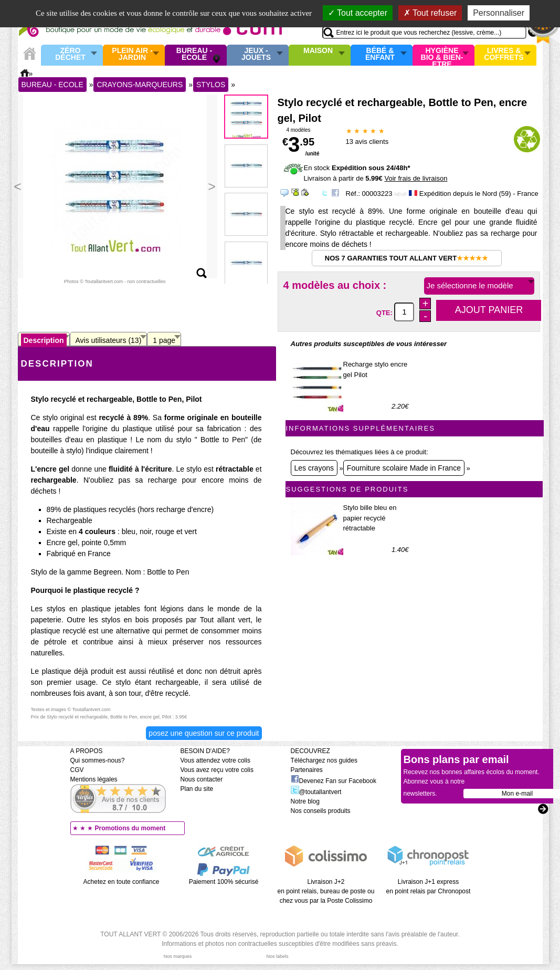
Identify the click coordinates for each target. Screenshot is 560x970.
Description (44, 340)
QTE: (385, 312)
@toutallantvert (316, 792)
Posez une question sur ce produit (204, 733)
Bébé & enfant (380, 54)
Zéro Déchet (70, 54)
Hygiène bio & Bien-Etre (442, 55)
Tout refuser (430, 13)
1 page (164, 340)
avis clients (367, 142)
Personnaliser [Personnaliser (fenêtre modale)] (499, 13)
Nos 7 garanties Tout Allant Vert (406, 258)
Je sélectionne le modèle (470, 285)
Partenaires (307, 770)
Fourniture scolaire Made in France (404, 468)
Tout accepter (358, 13)
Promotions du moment (130, 828)
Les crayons (314, 468)
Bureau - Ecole (194, 54)
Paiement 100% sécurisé (224, 882)
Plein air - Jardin (132, 54)
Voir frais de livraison (416, 178)
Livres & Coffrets (504, 54)
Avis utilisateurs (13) (109, 340)
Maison (318, 51)
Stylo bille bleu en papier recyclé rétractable (370, 518)
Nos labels (277, 956)
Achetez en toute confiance (121, 882)
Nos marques (178, 956)
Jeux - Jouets (256, 54)
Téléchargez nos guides (324, 760)
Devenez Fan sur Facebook (334, 781)
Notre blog (305, 801)
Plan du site (197, 789)
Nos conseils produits (321, 811)
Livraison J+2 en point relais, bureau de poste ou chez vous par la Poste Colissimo (326, 891)
